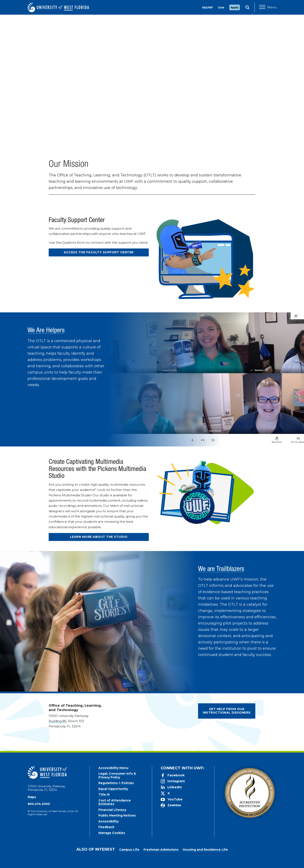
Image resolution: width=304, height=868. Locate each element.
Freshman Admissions (161, 850)
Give (221, 7)
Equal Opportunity (113, 789)
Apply (235, 7)
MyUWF (208, 7)
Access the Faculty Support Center (99, 252)
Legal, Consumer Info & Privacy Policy (117, 775)
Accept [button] (196, 862)
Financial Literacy (112, 810)
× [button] (301, 858)
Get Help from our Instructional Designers (227, 711)
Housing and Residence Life (205, 850)
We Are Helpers (46, 331)
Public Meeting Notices (117, 815)
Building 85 (58, 721)
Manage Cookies (112, 833)
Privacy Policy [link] (172, 862)
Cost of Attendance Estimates (115, 802)
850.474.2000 (39, 804)
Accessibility (108, 821)
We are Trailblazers (221, 569)
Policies (128, 783)
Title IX (104, 794)
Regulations (108, 783)
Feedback (106, 827)
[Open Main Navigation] (268, 7)
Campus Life (129, 850)
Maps (32, 797)
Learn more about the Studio (99, 537)
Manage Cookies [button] (220, 862)
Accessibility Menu (113, 768)
